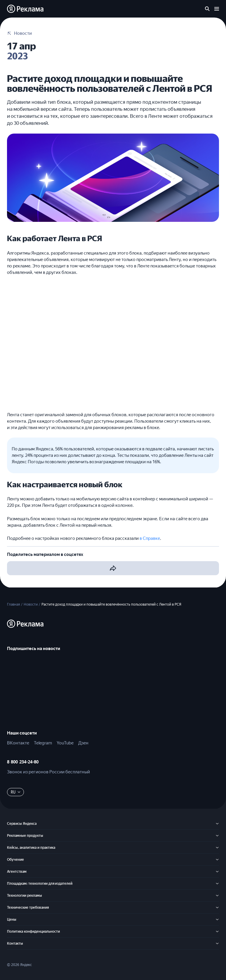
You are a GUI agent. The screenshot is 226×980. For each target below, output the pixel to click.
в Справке (150, 538)
